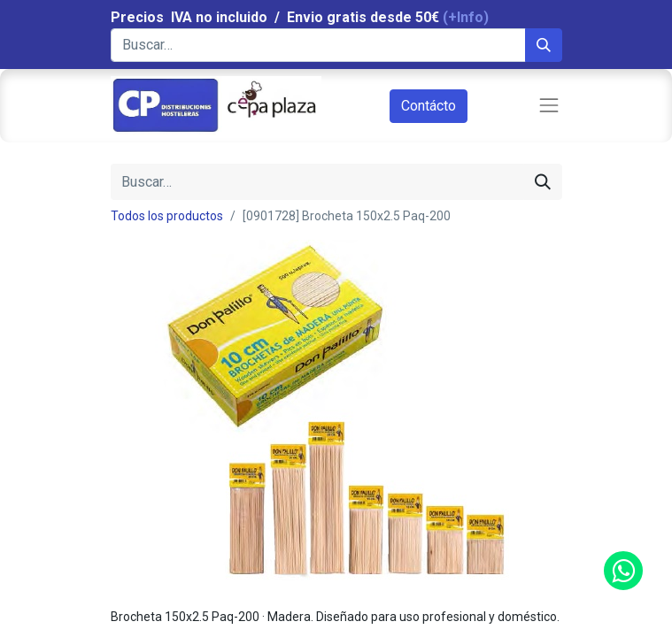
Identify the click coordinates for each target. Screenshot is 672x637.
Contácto (429, 106)
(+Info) (466, 17)
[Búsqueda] (544, 45)
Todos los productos (167, 216)
